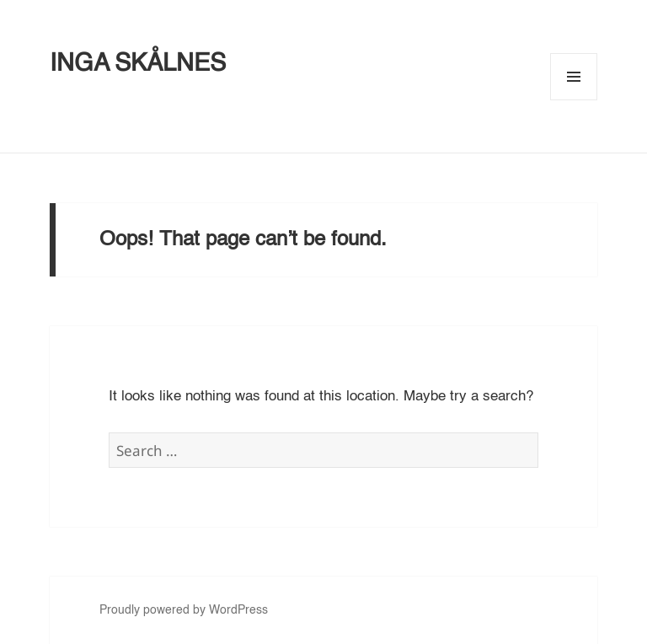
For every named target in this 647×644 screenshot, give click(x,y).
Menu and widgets (574, 100)
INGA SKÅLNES (138, 64)
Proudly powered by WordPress (184, 610)
